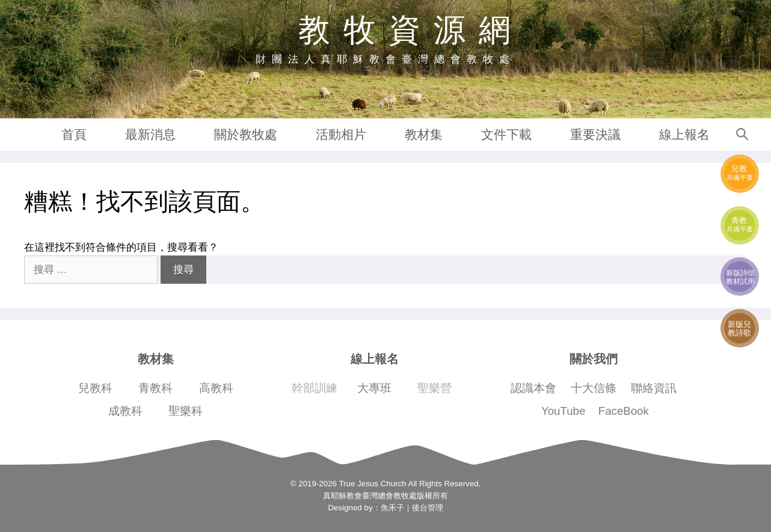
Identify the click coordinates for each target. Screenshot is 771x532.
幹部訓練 (315, 388)
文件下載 (506, 135)
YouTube (563, 411)
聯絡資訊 (654, 388)
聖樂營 (435, 388)
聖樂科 (186, 411)
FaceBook (624, 411)
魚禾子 (392, 508)
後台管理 (428, 508)
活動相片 (341, 135)
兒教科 (95, 388)
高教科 (216, 388)
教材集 (424, 135)
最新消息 (150, 135)
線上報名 (684, 135)
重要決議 (595, 135)
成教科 (125, 411)
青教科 (155, 388)
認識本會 (533, 388)
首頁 (74, 135)
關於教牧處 (246, 135)
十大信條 (594, 388)
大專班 (374, 388)
